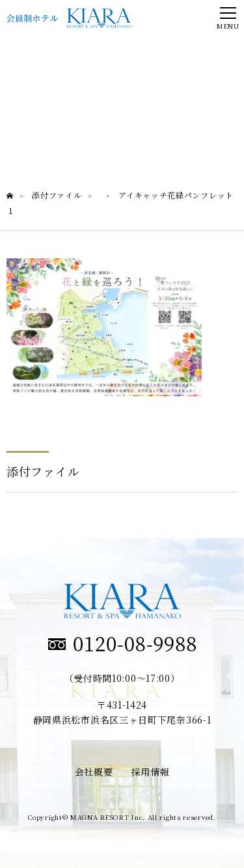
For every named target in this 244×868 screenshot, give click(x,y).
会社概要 (94, 772)
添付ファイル (43, 471)
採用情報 (151, 772)
